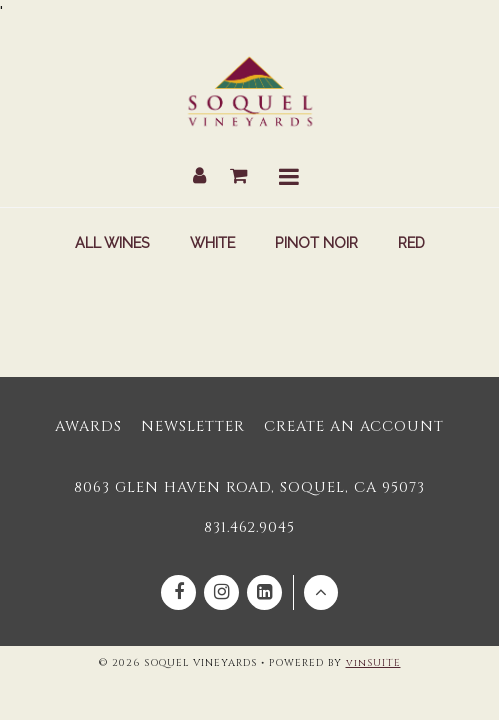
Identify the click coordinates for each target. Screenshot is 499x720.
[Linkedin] (264, 592)
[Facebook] (178, 592)
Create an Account (354, 426)
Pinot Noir (316, 242)
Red (411, 242)
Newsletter (193, 426)
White (212, 242)
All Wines (112, 242)
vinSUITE (373, 663)
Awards (88, 426)
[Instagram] (221, 592)
